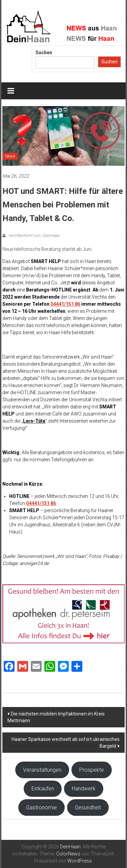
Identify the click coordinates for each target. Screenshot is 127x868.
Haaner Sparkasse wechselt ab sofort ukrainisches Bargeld (66, 743)
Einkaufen (43, 789)
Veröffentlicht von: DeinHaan (33, 236)
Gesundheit (88, 808)
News (10, 156)
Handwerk (84, 789)
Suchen (44, 53)
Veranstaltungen (42, 770)
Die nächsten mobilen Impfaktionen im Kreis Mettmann (56, 717)
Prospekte (92, 770)
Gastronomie (41, 808)
